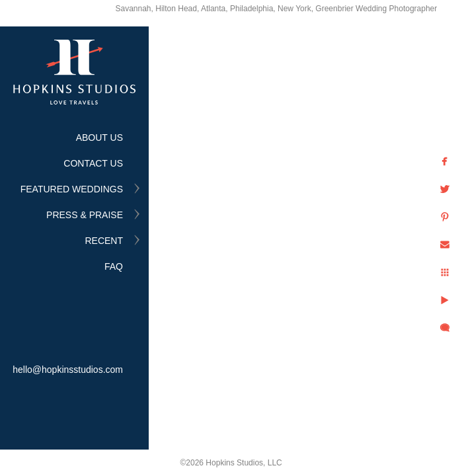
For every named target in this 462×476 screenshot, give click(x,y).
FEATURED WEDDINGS (72, 189)
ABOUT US (99, 138)
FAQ (114, 266)
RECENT (104, 241)
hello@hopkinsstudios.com (68, 370)
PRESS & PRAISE (85, 215)
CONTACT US (93, 163)
